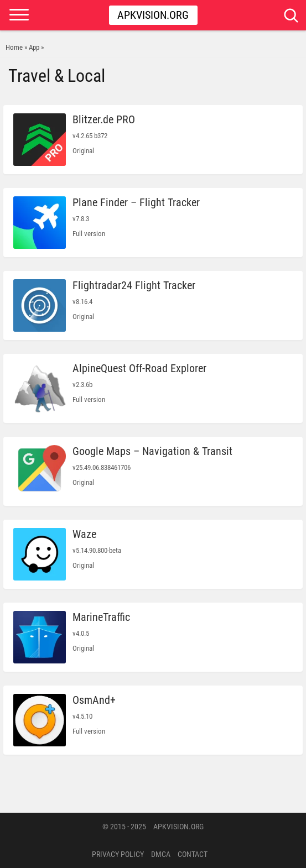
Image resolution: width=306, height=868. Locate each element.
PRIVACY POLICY (118, 854)
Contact (193, 854)
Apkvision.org (153, 15)
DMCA (161, 854)
